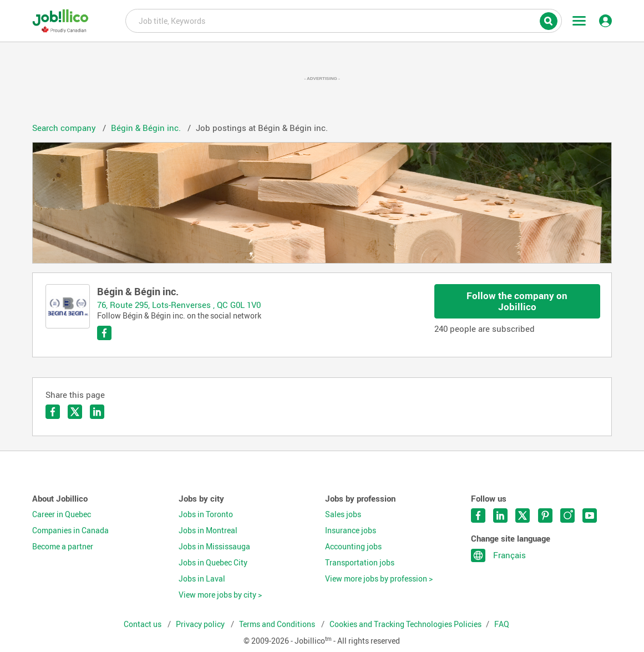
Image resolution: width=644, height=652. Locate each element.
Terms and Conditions (278, 624)
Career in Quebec (62, 514)
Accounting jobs (353, 547)
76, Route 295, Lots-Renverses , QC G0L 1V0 (179, 305)
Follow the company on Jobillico (517, 301)
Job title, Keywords (344, 20)
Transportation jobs (360, 563)
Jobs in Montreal (208, 530)
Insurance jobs (351, 530)
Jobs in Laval (202, 579)
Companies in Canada (70, 530)
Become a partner (63, 547)
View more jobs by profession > (379, 579)
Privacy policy (201, 624)
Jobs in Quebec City (213, 563)
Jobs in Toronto (206, 514)
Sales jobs (343, 514)
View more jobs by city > (220, 595)
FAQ (502, 624)
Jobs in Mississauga (214, 547)
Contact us (143, 624)
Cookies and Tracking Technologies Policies (405, 624)
